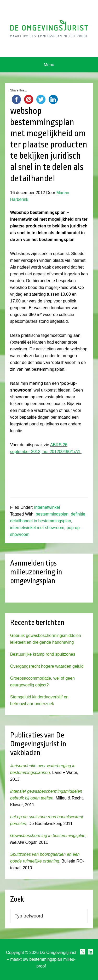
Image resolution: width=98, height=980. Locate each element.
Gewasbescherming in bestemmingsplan (48, 836)
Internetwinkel (47, 507)
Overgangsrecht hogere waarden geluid (47, 666)
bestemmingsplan (52, 514)
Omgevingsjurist (49, 29)
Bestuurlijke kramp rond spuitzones (43, 654)
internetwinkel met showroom (37, 528)
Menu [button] (49, 65)
